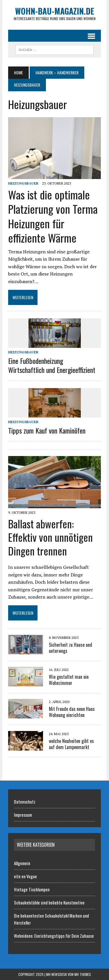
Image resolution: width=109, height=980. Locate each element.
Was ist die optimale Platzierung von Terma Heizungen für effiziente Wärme (53, 216)
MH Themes (83, 974)
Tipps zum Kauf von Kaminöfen (47, 430)
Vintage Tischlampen (32, 889)
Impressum (23, 815)
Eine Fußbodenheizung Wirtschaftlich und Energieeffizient (52, 365)
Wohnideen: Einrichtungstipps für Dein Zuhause (54, 936)
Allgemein (22, 863)
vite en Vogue (25, 876)
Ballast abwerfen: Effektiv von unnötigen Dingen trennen (50, 537)
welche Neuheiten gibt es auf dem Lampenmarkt (71, 744)
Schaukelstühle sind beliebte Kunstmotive (49, 902)
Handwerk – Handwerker (57, 72)
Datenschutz (25, 802)
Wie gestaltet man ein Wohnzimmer (69, 680)
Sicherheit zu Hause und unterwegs (70, 648)
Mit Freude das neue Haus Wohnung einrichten (72, 712)
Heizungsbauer (23, 183)
